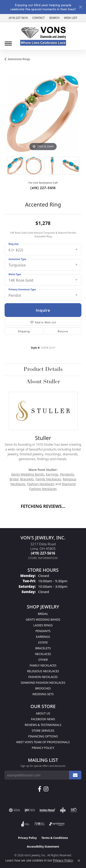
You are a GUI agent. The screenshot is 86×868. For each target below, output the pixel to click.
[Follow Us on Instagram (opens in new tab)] (46, 789)
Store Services (43, 731)
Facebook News (43, 719)
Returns (63, 331)
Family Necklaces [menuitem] (43, 665)
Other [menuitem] (43, 660)
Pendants (67, 474)
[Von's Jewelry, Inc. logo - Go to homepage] (43, 36)
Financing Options (43, 736)
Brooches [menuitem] (43, 688)
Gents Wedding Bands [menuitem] (43, 619)
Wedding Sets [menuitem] (43, 694)
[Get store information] (43, 558)
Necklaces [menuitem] (43, 654)
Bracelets (27, 479)
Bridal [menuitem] (43, 614)
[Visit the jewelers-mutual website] (47, 810)
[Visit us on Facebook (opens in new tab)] (40, 789)
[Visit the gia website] (14, 810)
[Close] (80, 7)
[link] (18, 18)
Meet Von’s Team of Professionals (43, 742)
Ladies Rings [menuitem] (43, 625)
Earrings (52, 474)
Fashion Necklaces (41, 484)
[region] (43, 113)
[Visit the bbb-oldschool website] (63, 810)
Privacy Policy (43, 748)
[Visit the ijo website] (30, 810)
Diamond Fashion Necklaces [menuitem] (43, 683)
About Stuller (43, 382)
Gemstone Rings (19, 59)
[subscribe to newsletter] (75, 775)
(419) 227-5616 (43, 188)
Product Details (43, 370)
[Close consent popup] (79, 861)
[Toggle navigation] (8, 43)
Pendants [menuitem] (43, 631)
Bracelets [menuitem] (43, 648)
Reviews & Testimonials (43, 725)
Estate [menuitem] (43, 642)
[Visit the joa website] (25, 824)
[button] (54, 18)
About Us (43, 713)
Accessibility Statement (43, 847)
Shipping (24, 331)
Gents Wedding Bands (28, 474)
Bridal (14, 479)
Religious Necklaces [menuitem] (43, 671)
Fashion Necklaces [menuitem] (43, 677)
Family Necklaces (48, 479)
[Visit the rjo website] (74, 810)
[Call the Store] (43, 553)
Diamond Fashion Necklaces (53, 486)
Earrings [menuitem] (43, 637)
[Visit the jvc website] (40, 824)
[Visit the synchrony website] (57, 824)
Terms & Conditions (55, 838)
